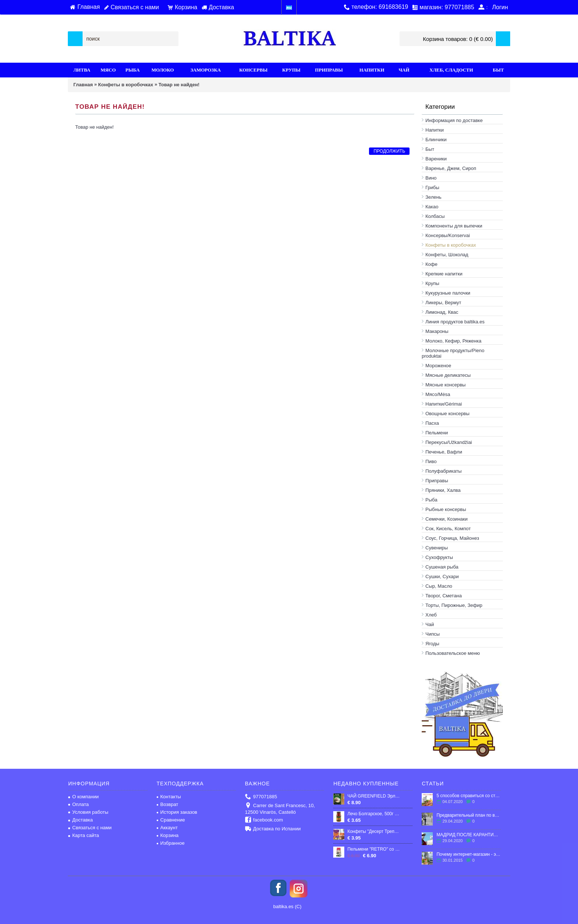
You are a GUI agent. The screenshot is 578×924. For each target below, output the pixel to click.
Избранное (171, 843)
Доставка (81, 820)
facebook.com (264, 820)
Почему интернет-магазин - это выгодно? (469, 854)
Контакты (169, 797)
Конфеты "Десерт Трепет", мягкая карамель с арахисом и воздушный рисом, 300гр (373, 831)
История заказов (177, 812)
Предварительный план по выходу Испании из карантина (469, 815)
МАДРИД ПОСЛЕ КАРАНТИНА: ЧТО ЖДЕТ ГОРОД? (469, 835)
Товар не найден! (179, 85)
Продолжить (389, 151)
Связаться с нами (90, 828)
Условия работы (88, 812)
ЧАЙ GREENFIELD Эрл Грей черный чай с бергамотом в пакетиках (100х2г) (373, 796)
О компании (83, 797)
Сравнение (171, 820)
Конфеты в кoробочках (126, 85)
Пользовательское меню (453, 653)
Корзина (168, 835)
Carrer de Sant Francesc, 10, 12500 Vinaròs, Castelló (280, 809)
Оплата (79, 804)
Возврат (168, 804)
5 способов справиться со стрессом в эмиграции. (469, 796)
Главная (83, 85)
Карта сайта (83, 835)
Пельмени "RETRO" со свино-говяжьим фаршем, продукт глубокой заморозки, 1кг (373, 849)
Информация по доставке (454, 120)
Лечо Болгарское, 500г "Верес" (373, 814)
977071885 (261, 797)
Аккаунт (167, 828)
